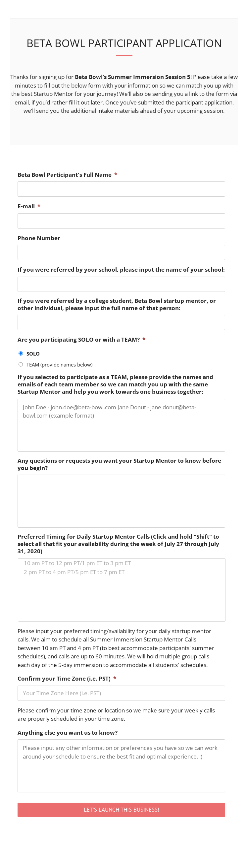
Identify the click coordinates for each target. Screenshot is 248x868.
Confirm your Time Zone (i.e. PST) (67, 679)
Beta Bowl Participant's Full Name (67, 175)
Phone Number (39, 238)
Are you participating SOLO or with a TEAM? (81, 340)
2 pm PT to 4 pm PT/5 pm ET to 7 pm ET (122, 572)
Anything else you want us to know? (68, 733)
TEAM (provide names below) (59, 365)
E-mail (29, 206)
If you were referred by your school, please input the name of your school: (121, 270)
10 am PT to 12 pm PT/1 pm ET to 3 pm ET (122, 563)
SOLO (33, 354)
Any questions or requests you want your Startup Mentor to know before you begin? (119, 464)
